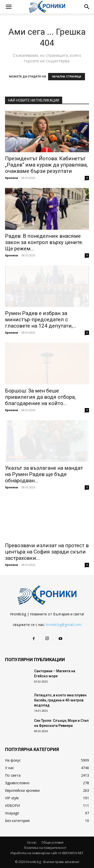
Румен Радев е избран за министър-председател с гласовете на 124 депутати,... (41, 320)
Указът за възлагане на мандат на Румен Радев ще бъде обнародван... (44, 474)
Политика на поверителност (45, 848)
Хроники (12, 178)
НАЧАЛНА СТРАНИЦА (67, 77)
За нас (32, 842)
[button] (9, 7)
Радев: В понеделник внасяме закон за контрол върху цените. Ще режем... (44, 242)
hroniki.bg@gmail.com (64, 625)
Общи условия (52, 842)
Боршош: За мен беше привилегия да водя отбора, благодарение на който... (40, 397)
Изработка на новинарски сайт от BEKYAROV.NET (47, 853)
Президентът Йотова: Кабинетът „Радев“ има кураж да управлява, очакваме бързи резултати (46, 165)
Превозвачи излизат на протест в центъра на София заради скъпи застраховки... (47, 552)
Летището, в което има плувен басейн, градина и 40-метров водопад (60, 700)
